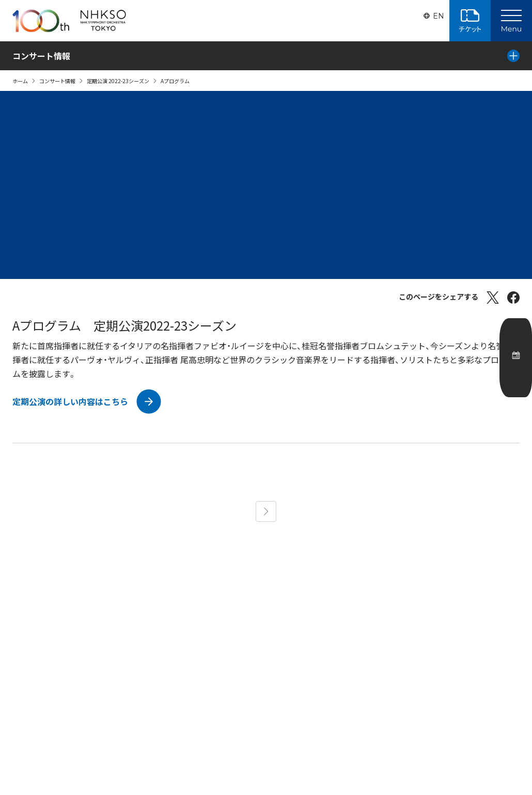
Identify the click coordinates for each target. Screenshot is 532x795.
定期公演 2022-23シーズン (118, 81)
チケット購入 (470, 21)
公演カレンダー (518, 380)
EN (437, 21)
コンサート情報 (57, 81)
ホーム (20, 81)
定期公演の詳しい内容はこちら (70, 401)
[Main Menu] (511, 21)
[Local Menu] (513, 56)
